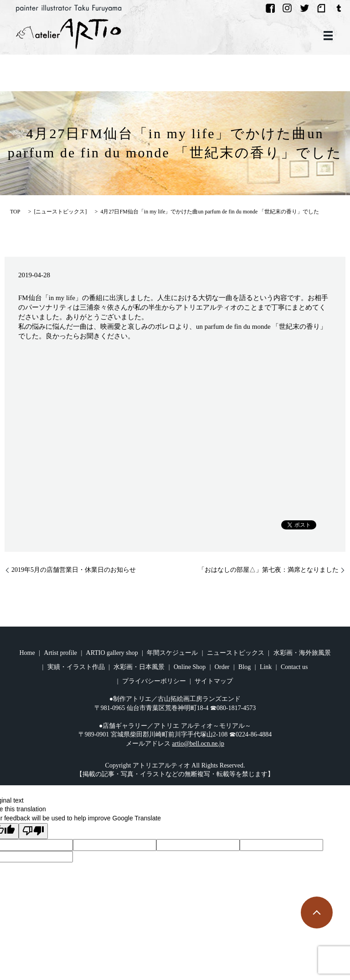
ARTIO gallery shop (112, 653)
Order (222, 667)
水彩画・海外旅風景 (302, 653)
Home (27, 653)
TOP (15, 212)
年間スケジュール (172, 653)
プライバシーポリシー (154, 681)
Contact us (294, 667)
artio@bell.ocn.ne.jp (198, 744)
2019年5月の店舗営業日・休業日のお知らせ (74, 570)
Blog (244, 667)
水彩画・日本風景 (139, 667)
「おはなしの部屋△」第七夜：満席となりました (268, 570)
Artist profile (60, 653)
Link (266, 667)
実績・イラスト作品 (76, 667)
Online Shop (190, 667)
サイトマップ (214, 681)
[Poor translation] (33, 831)
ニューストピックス (60, 212)
